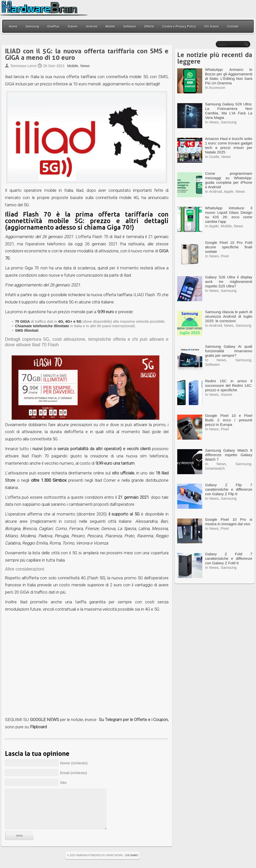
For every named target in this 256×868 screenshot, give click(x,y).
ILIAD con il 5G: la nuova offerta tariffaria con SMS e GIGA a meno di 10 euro (87, 54)
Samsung (32, 27)
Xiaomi (73, 27)
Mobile (110, 27)
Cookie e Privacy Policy (179, 27)
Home (13, 27)
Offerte (149, 27)
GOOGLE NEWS (44, 720)
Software (130, 27)
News (85, 66)
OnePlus (53, 27)
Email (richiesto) (73, 773)
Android (91, 27)
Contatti (233, 27)
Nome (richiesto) (74, 763)
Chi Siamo (212, 27)
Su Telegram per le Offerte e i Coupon (133, 720)
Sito (63, 783)
